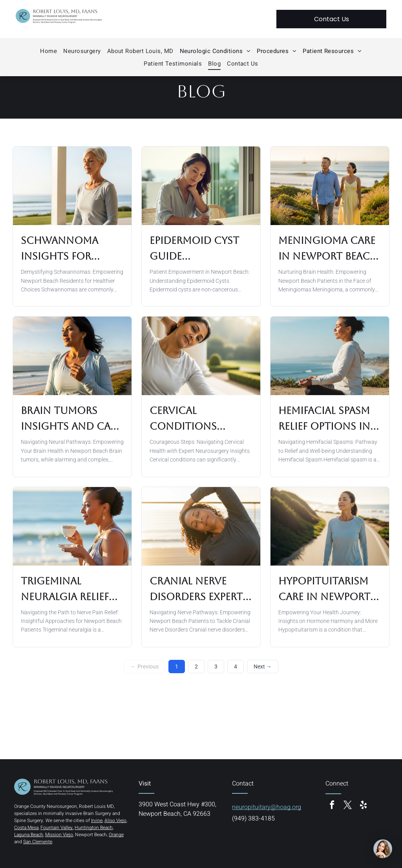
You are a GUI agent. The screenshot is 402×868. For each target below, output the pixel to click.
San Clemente (38, 842)
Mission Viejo (59, 835)
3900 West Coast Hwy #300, (177, 804)
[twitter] (347, 806)
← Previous (145, 667)
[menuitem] (48, 51)
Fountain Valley (57, 828)
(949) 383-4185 (253, 819)
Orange (116, 835)
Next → (263, 667)
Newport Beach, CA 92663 (175, 814)
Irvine (97, 820)
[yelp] (363, 806)
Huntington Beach (94, 828)
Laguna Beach (29, 835)
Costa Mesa (26, 828)
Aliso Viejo (115, 820)
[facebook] (332, 806)
